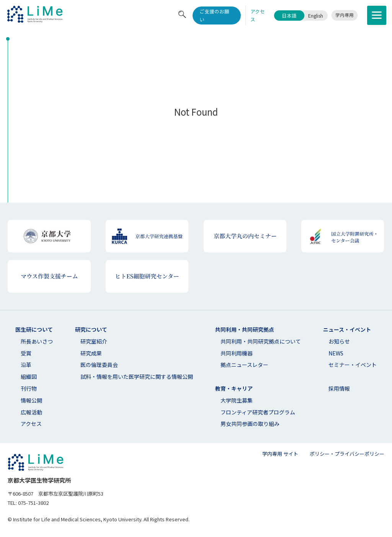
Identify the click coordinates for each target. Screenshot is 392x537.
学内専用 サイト (280, 454)
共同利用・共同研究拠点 (245, 329)
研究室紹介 (94, 341)
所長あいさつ (37, 341)
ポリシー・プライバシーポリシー (347, 454)
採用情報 (339, 388)
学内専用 (345, 15)
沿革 (26, 365)
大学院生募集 (237, 400)
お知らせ (339, 341)
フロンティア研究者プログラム (258, 412)
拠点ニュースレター (244, 365)
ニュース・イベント (347, 329)
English (316, 16)
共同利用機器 (237, 353)
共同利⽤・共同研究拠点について (261, 341)
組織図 (29, 377)
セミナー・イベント (353, 365)
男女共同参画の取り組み (250, 424)
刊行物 (29, 388)
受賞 (26, 353)
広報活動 (31, 412)
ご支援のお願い (214, 15)
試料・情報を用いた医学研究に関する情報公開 (137, 377)
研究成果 (91, 353)
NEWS (336, 353)
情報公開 (31, 400)
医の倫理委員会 (99, 365)
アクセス (31, 424)
